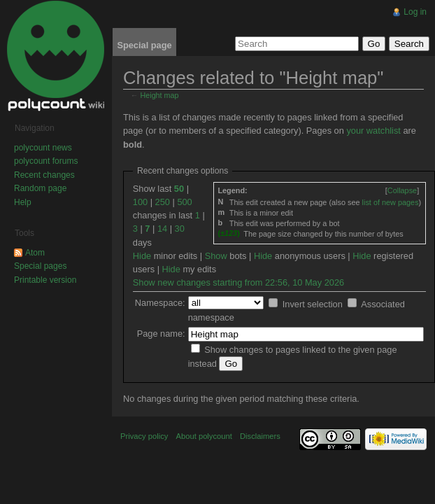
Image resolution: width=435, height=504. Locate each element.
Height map (160, 95)
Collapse (402, 190)
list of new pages (391, 202)
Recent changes (44, 175)
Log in (415, 12)
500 (184, 202)
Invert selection (313, 304)
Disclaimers (260, 436)
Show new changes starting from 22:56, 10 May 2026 (238, 282)
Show (216, 256)
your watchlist (373, 131)
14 (162, 229)
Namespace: (160, 303)
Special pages (40, 266)
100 (140, 202)
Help (23, 202)
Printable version (45, 280)
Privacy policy (144, 436)
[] (402, 190)
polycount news (43, 148)
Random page (40, 188)
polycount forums (46, 161)
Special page (144, 45)
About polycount (204, 436)
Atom (35, 253)
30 (180, 229)
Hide (142, 256)
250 (163, 202)
